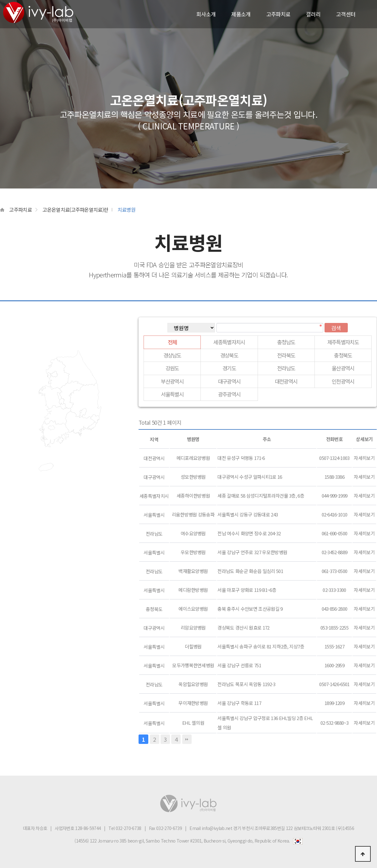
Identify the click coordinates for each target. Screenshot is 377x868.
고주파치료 (279, 14)
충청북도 (343, 355)
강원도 (172, 368)
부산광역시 (172, 381)
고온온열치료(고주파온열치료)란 (75, 210)
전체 (172, 342)
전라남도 (286, 368)
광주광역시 (229, 394)
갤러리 (313, 14)
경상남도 (172, 355)
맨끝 (187, 739)
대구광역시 (229, 381)
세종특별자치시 (229, 342)
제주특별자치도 (343, 342)
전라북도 (286, 355)
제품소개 (241, 14)
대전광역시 (286, 381)
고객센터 (346, 14)
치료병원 (126, 210)
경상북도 (229, 355)
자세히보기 (364, 458)
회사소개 (206, 14)
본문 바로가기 (0, 0)
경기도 (229, 368)
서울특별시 (172, 394)
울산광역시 (343, 368)
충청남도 (286, 342)
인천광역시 (343, 381)
